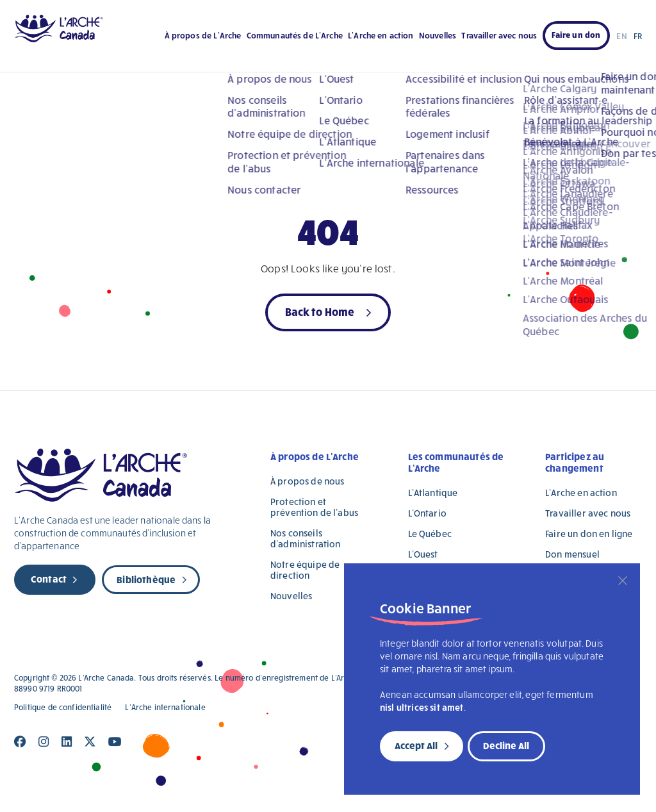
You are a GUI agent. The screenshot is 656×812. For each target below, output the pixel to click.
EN (621, 36)
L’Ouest (423, 554)
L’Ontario (427, 513)
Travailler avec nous (499, 35)
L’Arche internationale (165, 707)
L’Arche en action (381, 35)
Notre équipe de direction (305, 570)
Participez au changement (575, 462)
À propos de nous (307, 481)
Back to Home (320, 311)
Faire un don (576, 35)
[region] (492, 679)
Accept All (416, 745)
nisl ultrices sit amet (422, 707)
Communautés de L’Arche (295, 35)
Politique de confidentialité (63, 707)
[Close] (623, 581)
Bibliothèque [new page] (146, 579)
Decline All (506, 745)
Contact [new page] (49, 579)
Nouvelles (438, 35)
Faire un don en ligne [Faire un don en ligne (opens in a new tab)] (589, 534)
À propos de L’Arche (203, 35)
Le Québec (430, 534)
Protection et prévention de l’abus (314, 507)
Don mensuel (572, 554)
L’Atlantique (433, 493)
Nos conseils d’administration (305, 538)
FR (638, 36)
